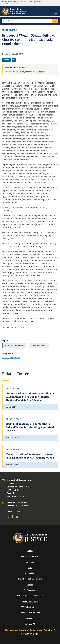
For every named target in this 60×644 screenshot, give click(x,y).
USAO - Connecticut (11, 358)
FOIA (30, 568)
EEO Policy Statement (30, 607)
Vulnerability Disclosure (30, 613)
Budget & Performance (30, 556)
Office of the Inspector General (30, 596)
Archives (30, 562)
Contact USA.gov (30, 634)
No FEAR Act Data (30, 602)
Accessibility (30, 573)
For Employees (30, 590)
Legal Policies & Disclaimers (30, 579)
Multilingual (30, 619)
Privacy (30, 585)
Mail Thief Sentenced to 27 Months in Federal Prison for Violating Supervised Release (30, 427)
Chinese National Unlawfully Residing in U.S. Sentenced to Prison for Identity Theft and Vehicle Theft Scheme (30, 397)
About (30, 551)
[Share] (9, 60)
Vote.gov (30, 624)
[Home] (14, 14)
